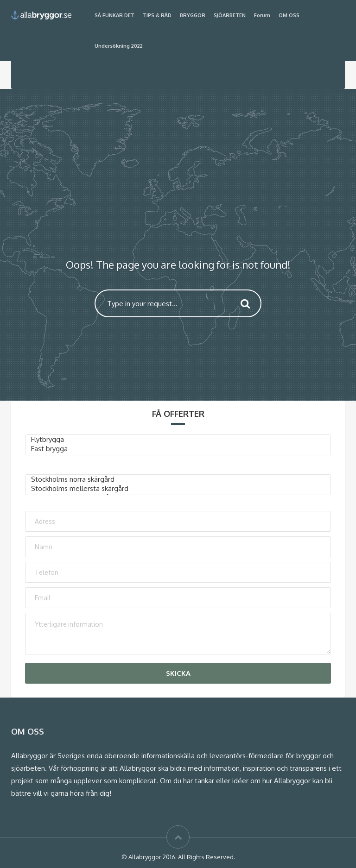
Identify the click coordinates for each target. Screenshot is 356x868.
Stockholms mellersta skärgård (178, 489)
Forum (262, 15)
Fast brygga (178, 449)
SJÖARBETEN (230, 15)
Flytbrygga (178, 440)
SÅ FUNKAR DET (114, 15)
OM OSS (289, 15)
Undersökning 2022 (119, 46)
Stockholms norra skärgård (178, 479)
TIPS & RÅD (157, 15)
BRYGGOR (193, 15)
